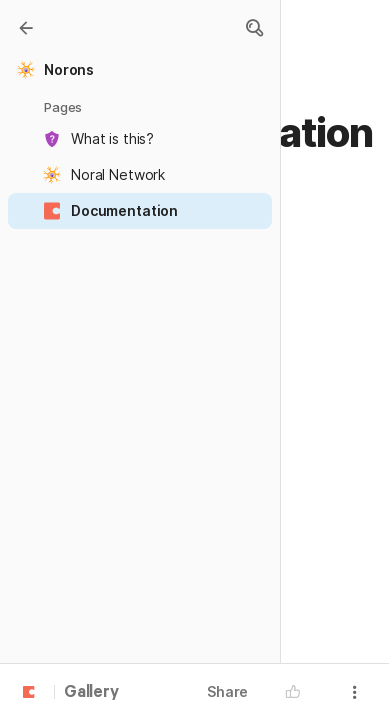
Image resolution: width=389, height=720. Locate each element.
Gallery (91, 693)
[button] (254, 28)
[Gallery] (26, 28)
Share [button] (227, 691)
